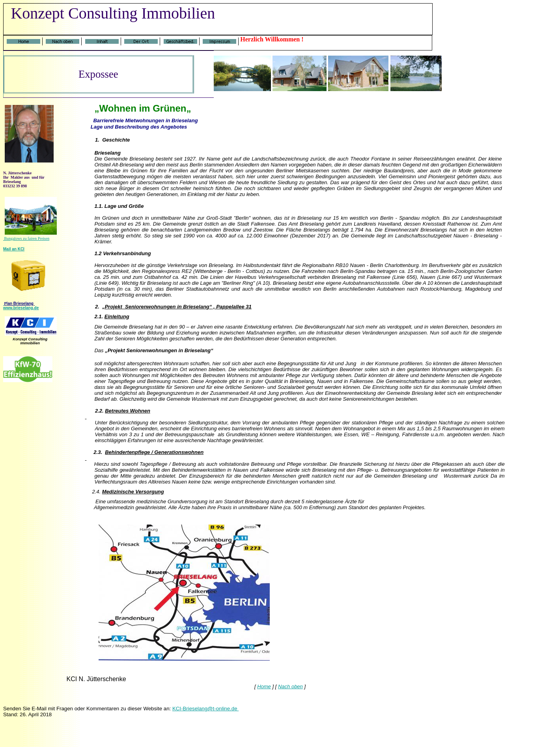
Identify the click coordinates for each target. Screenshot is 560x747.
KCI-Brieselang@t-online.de (205, 709)
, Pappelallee (228, 307)
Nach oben (290, 686)
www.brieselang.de (21, 308)
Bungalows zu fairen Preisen (26, 238)
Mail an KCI (14, 249)
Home (264, 686)
